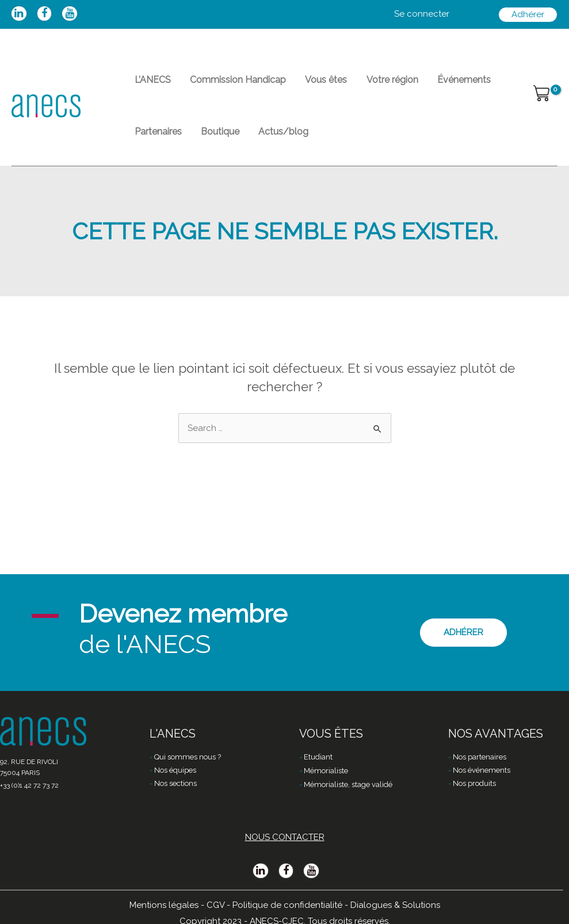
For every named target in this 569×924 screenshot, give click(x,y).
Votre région (373, 84)
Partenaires (155, 144)
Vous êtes (313, 84)
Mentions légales (164, 905)
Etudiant (318, 757)
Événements (440, 84)
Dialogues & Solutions (395, 905)
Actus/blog (270, 144)
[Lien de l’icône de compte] (422, 14)
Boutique (212, 144)
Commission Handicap (230, 84)
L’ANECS (150, 84)
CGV (215, 905)
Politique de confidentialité (287, 905)
